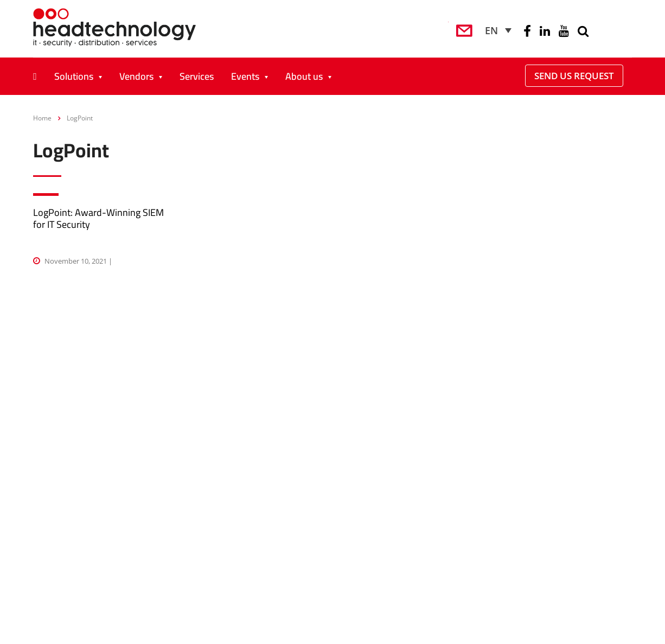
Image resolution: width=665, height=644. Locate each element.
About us (304, 76)
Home (42, 118)
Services (197, 76)
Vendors (136, 76)
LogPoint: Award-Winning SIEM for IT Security (98, 218)
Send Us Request (574, 76)
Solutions (74, 76)
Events (245, 76)
